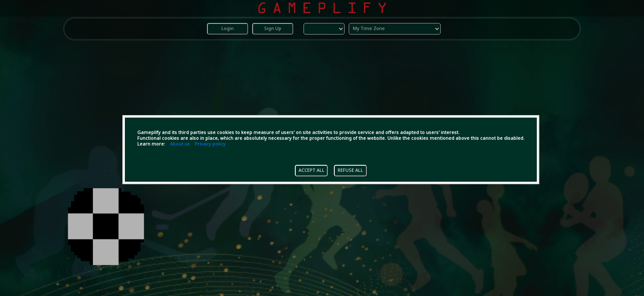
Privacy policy (210, 144)
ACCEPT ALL (312, 171)
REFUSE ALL (350, 171)
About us (180, 144)
